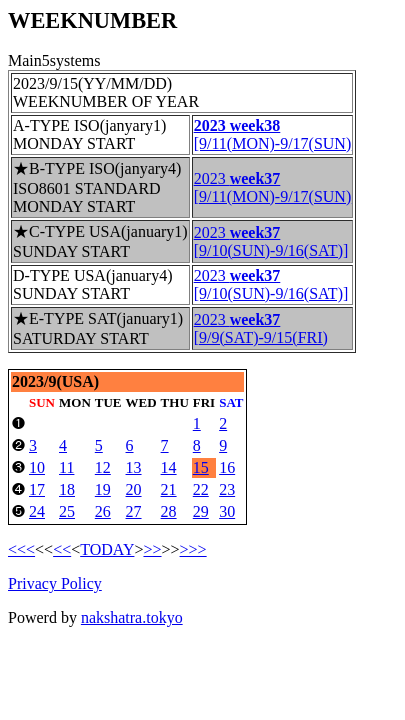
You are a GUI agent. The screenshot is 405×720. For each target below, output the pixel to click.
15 (201, 467)
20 (134, 489)
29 (201, 511)
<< (62, 549)
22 (201, 489)
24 (37, 511)
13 (134, 467)
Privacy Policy (55, 583)
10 (37, 467)
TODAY (107, 549)
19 (103, 489)
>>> (193, 549)
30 (227, 511)
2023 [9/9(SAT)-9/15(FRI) (261, 328)
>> (152, 549)
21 (169, 489)
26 (103, 511)
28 (169, 511)
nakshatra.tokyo (132, 617)
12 (103, 467)
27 (134, 511)
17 (37, 489)
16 (227, 467)
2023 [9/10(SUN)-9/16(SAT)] (271, 241)
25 (67, 511)
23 (227, 489)
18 (67, 489)
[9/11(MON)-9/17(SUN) (273, 134)
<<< (21, 549)
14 (169, 467)
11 (66, 467)
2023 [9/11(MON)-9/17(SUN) (273, 187)
